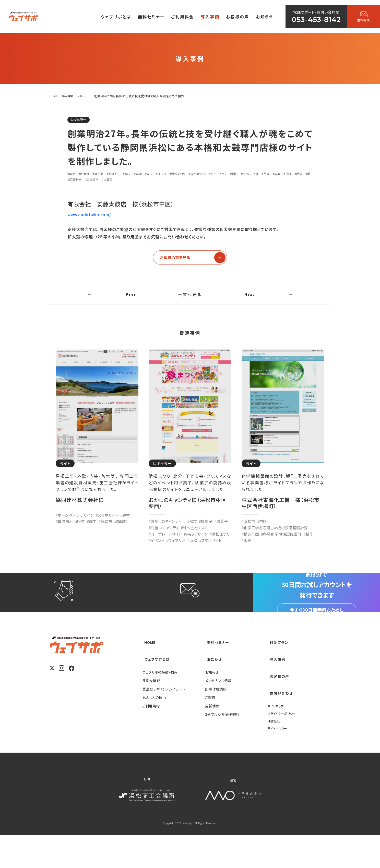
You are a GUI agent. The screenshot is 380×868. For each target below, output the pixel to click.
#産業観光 (124, 181)
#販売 (72, 175)
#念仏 (242, 175)
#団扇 (98, 181)
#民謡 (305, 175)
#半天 (165, 175)
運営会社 (275, 753)
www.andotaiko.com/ (90, 216)
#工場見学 (145, 181)
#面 (110, 181)
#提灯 (267, 175)
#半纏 (152, 175)
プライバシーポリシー (284, 746)
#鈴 (294, 175)
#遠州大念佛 (223, 175)
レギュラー (82, 120)
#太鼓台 (164, 181)
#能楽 (72, 181)
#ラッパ (281, 175)
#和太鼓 (87, 175)
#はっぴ (179, 175)
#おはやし (122, 175)
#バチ (254, 175)
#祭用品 (104, 175)
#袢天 (139, 175)
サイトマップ (277, 739)
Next (250, 300)
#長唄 (85, 181)
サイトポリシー (279, 761)
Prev (131, 300)
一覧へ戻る (190, 300)
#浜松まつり (199, 175)
